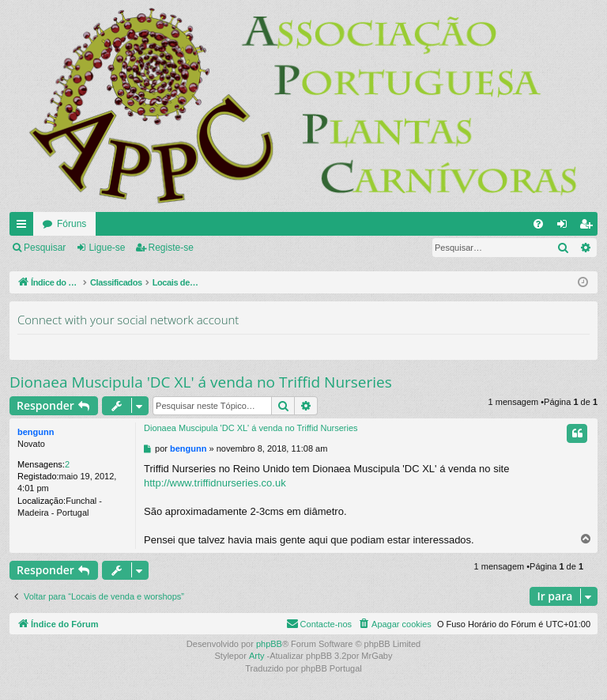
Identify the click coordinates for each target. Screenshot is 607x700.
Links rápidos (25, 227)
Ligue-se (107, 248)
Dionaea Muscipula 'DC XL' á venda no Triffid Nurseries (201, 382)
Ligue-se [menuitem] (566, 227)
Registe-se (171, 248)
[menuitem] (538, 224)
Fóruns (72, 224)
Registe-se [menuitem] (589, 227)
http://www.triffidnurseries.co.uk (215, 483)
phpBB (269, 644)
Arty (257, 656)
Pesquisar (45, 248)
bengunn (36, 432)
